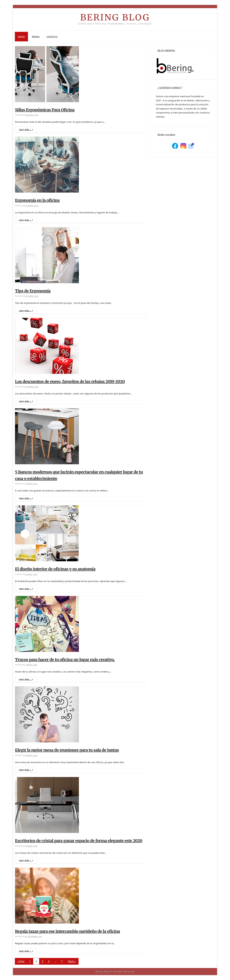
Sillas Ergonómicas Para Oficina (45, 110)
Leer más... (26, 130)
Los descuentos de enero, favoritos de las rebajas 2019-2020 (70, 381)
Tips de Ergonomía (33, 291)
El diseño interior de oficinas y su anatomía (55, 569)
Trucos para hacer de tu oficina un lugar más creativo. (65, 660)
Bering (36, 37)
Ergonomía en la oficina (37, 200)
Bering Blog (115, 17)
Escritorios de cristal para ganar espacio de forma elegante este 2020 (79, 841)
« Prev (21, 961)
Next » (72, 961)
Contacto (52, 37)
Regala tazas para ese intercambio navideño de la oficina (67, 931)
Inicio (21, 37)
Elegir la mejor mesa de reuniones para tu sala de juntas (67, 750)
